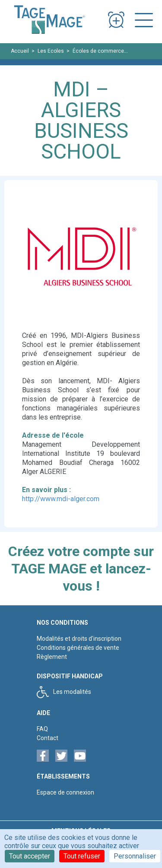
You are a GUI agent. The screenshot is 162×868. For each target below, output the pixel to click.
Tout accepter (30, 856)
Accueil (20, 51)
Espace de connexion (65, 792)
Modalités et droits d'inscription (79, 639)
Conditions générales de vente (78, 648)
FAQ (42, 729)
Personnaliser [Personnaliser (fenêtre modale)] (135, 856)
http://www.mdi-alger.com (61, 499)
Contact (48, 738)
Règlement (52, 657)
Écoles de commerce (98, 51)
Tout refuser (82, 856)
